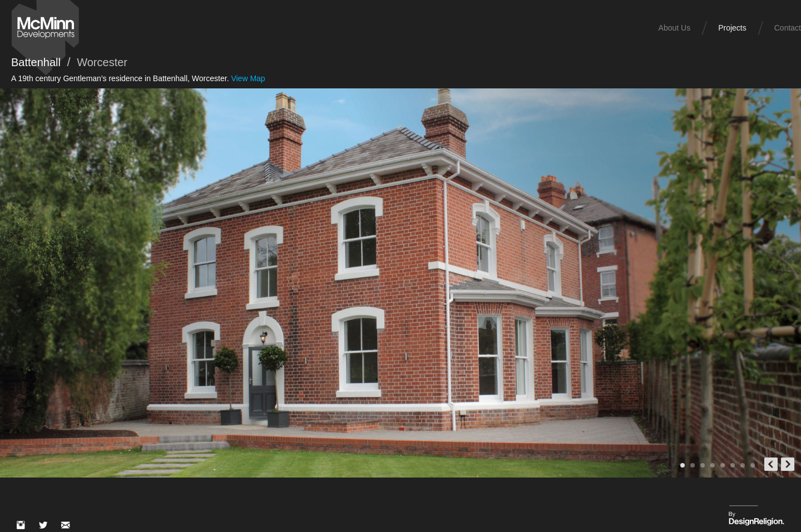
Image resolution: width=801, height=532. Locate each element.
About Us (675, 28)
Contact (788, 28)
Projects (732, 28)
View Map (248, 78)
